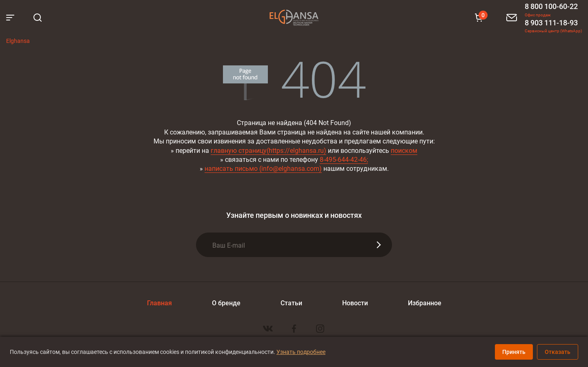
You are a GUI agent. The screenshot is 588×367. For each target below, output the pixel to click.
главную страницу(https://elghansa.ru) (268, 150)
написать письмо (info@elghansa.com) (263, 168)
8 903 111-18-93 (551, 22)
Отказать (558, 352)
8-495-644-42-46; (344, 159)
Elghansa (294, 18)
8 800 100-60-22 (551, 6)
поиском (404, 150)
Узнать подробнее (301, 352)
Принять (514, 352)
